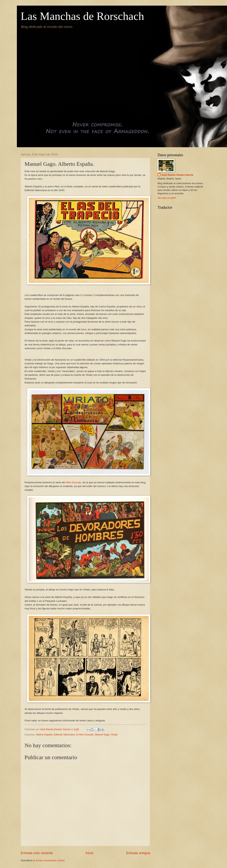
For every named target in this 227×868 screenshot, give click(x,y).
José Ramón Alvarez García (177, 175)
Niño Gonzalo (74, 482)
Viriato (114, 735)
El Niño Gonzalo (85, 735)
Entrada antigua (138, 853)
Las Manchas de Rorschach (82, 16)
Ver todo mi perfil (167, 198)
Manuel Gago (102, 735)
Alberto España (44, 735)
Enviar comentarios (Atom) (50, 860)
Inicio (89, 853)
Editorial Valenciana (64, 735)
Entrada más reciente (37, 853)
